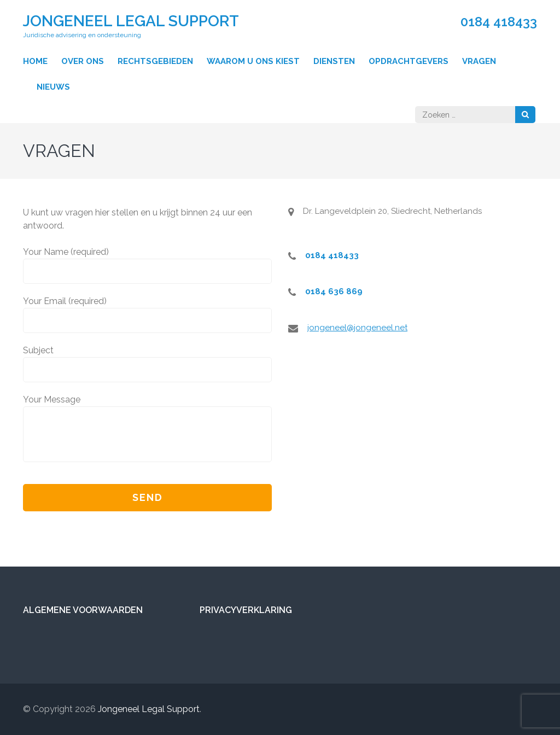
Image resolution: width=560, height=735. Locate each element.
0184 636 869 (334, 291)
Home (35, 61)
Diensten (334, 61)
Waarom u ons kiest (253, 61)
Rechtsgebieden (155, 61)
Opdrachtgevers (409, 61)
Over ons (83, 61)
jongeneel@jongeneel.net (357, 328)
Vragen (479, 61)
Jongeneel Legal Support (131, 21)
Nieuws (53, 87)
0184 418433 (499, 22)
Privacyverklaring (246, 610)
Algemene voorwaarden (83, 610)
